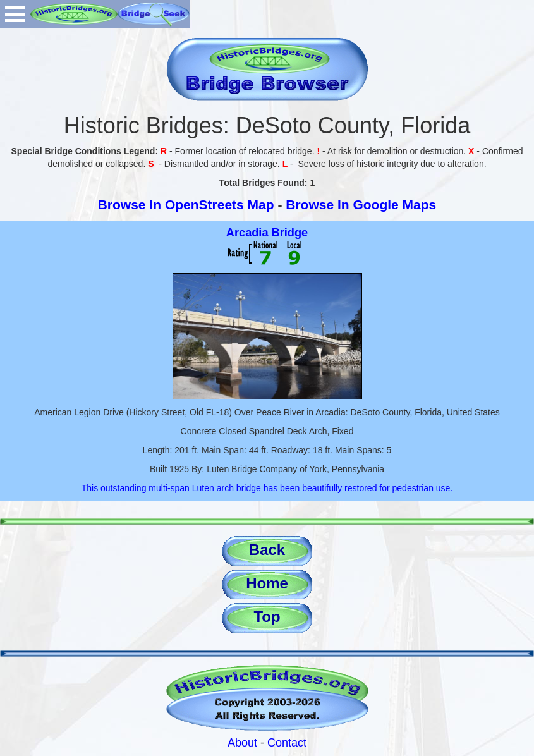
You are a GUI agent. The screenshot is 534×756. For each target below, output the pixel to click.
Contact (287, 743)
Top (267, 617)
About (242, 743)
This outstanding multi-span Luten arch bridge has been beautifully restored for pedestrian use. (267, 488)
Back (267, 550)
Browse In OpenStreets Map (186, 204)
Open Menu (15, 14)
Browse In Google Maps (361, 204)
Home (267, 583)
